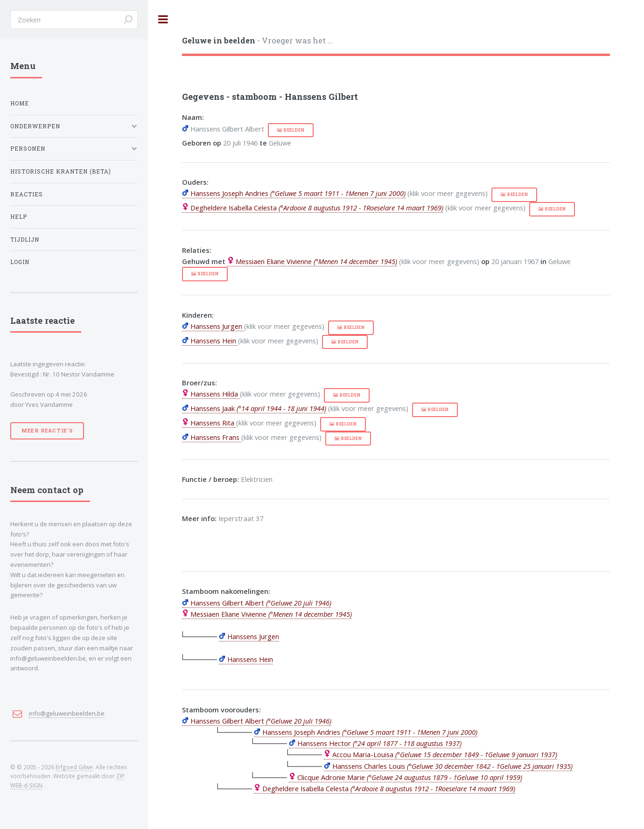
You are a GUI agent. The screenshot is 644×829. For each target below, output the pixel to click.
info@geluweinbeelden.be (67, 713)
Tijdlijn (25, 240)
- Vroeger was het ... (258, 40)
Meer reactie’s (47, 431)
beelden (294, 130)
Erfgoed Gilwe (74, 767)
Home (20, 103)
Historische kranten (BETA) (61, 171)
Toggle (163, 19)
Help (19, 217)
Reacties (27, 194)
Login (20, 262)
